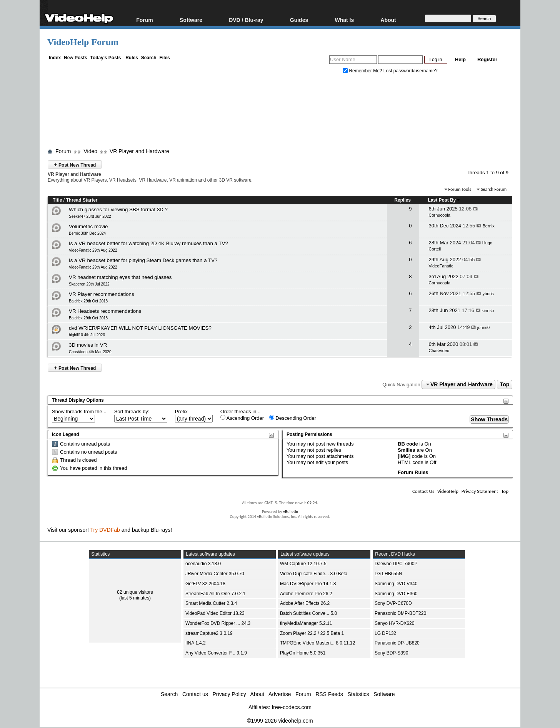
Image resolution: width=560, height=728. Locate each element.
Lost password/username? (411, 71)
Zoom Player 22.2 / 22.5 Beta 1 (312, 633)
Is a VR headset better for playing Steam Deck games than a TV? (143, 260)
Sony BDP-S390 (391, 653)
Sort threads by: (132, 412)
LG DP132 (385, 633)
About (388, 20)
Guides (299, 20)
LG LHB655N (388, 574)
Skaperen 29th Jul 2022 (89, 284)
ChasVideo (439, 351)
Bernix (489, 226)
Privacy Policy (229, 694)
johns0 (483, 327)
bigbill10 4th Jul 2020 (87, 335)
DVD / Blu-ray (246, 20)
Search (149, 58)
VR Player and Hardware (139, 151)
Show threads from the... (79, 412)
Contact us (195, 694)
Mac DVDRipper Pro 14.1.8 (308, 584)
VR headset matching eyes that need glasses (120, 277)
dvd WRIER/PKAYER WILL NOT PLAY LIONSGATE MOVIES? (140, 328)
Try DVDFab (105, 530)
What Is (344, 20)
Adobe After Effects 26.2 (305, 603)
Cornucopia (440, 215)
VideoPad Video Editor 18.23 (215, 613)
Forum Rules (413, 472)
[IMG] (404, 456)
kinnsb (488, 311)
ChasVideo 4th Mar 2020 (90, 352)
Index (55, 58)
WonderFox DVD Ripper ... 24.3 (218, 623)
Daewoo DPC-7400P (396, 564)
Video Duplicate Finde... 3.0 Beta (314, 574)
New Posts (76, 58)
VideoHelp (448, 491)
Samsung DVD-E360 (396, 594)
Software (191, 20)
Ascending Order (242, 418)
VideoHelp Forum (83, 42)
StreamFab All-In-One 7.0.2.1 (215, 594)
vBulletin (291, 512)
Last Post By (444, 200)
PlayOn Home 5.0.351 (303, 653)
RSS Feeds (329, 694)
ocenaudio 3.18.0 (203, 564)
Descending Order (293, 418)
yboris (488, 294)
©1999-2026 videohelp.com (280, 721)
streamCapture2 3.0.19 (209, 633)
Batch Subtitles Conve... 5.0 (308, 613)
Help (460, 59)
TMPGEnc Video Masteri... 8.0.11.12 (317, 643)
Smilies (407, 450)
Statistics (358, 694)
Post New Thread (75, 164)
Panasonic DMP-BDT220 (400, 613)
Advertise (280, 694)
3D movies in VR (88, 345)
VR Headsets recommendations (105, 311)
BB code (408, 444)
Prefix (181, 412)
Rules (132, 58)
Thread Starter (82, 200)
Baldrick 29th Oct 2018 (88, 301)
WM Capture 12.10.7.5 (303, 564)
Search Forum (494, 189)
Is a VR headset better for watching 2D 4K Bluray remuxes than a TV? (148, 243)
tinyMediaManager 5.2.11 (306, 623)
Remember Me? (363, 71)
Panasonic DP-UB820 (397, 643)
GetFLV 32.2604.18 (205, 584)
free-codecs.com (291, 707)
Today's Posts (105, 58)
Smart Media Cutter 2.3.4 (211, 603)
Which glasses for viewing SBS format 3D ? (118, 210)
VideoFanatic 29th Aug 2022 (93, 250)
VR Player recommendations (102, 294)
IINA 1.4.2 (196, 643)
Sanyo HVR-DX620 (394, 623)
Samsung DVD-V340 (396, 584)
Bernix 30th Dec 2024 (87, 233)
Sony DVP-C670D (393, 603)
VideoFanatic (441, 266)
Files (164, 58)
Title (57, 200)
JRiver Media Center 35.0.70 (215, 574)
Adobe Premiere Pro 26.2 (306, 594)
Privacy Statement (480, 491)
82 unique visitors (135, 592)
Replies (402, 200)
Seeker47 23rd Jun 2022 (90, 216)
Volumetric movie (88, 226)
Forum (145, 20)
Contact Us (423, 491)
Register (487, 59)
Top (505, 384)
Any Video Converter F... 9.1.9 (216, 653)
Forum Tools (460, 189)
